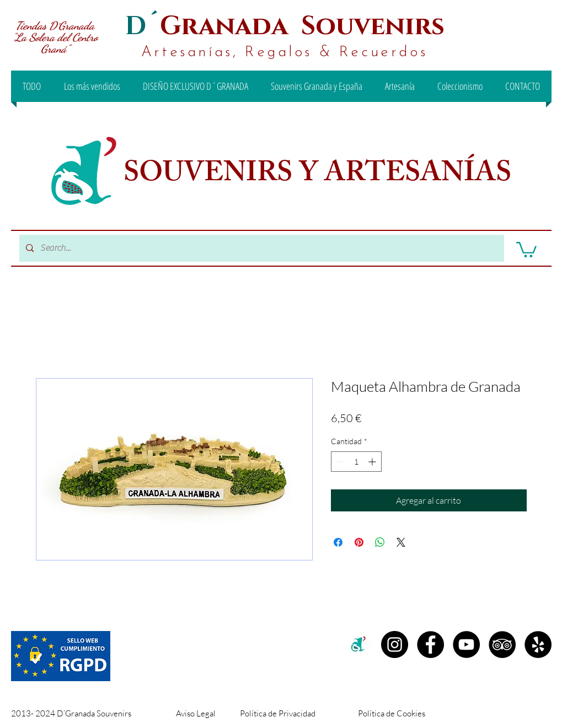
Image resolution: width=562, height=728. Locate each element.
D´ (142, 26)
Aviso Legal (196, 713)
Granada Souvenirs (302, 26)
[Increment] (373, 462)
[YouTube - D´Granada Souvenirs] (466, 645)
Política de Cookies (392, 713)
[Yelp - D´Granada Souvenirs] (538, 645)
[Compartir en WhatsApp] (380, 542)
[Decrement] (339, 462)
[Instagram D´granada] (395, 645)
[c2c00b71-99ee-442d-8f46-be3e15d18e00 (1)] (359, 645)
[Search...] (261, 248)
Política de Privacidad (278, 713)
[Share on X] (401, 542)
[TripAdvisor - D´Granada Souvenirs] (502, 645)
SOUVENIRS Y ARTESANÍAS (320, 176)
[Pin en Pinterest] (359, 542)
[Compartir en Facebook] (338, 542)
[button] (526, 249)
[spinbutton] (356, 462)
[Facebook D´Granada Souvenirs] (430, 645)
